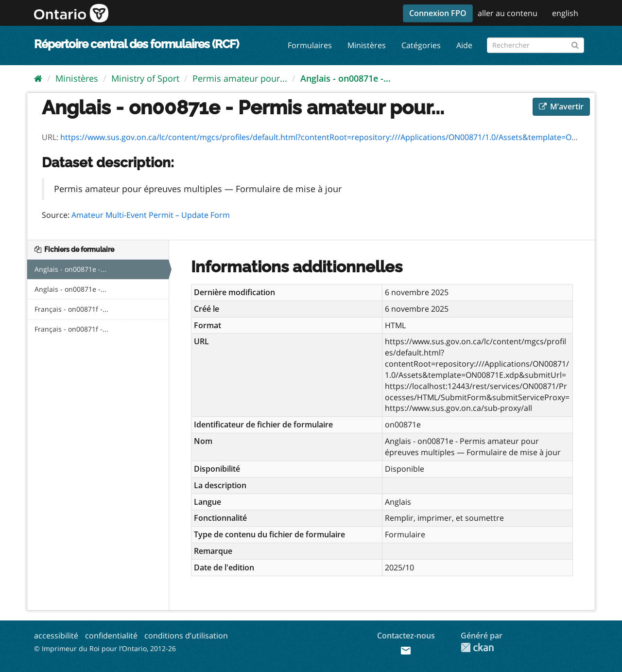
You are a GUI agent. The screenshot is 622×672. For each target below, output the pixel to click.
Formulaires (310, 45)
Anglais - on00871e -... (346, 78)
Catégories (421, 45)
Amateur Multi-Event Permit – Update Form (151, 215)
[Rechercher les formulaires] (536, 45)
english (565, 13)
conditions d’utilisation (186, 636)
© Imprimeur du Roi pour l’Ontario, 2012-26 (105, 648)
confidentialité (111, 636)
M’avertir (561, 106)
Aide (464, 45)
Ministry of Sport (145, 78)
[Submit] (575, 44)
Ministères (367, 45)
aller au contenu (508, 13)
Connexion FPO (438, 13)
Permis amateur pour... (240, 78)
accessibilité (56, 636)
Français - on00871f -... (71, 309)
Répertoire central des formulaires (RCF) (136, 44)
